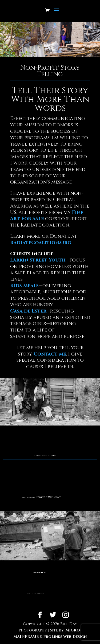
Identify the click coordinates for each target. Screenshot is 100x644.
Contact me (50, 354)
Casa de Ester (28, 311)
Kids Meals (24, 286)
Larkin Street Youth (38, 260)
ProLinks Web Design (65, 637)
